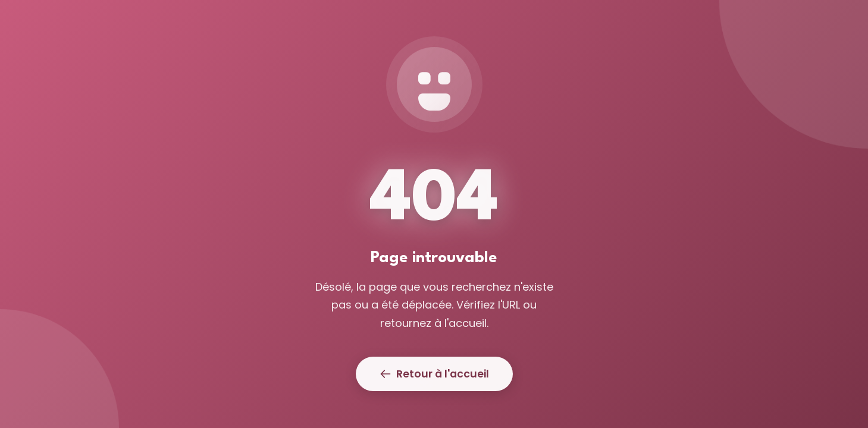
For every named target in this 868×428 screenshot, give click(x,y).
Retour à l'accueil (434, 374)
